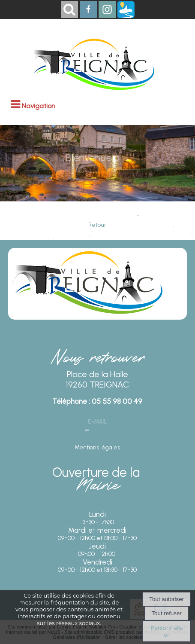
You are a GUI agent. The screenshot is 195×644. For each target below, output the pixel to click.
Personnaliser (166, 631)
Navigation (39, 106)
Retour (97, 225)
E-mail (97, 422)
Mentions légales (97, 447)
